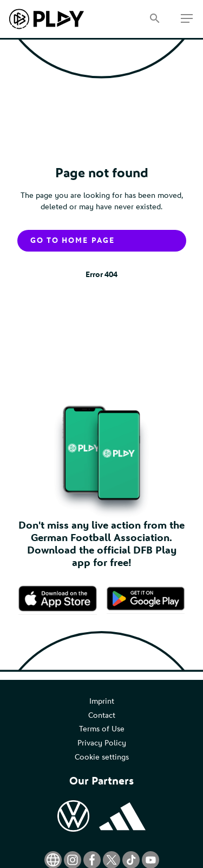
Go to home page (73, 240)
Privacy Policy (102, 743)
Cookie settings (102, 757)
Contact (102, 715)
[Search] (155, 19)
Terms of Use (102, 729)
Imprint (102, 701)
